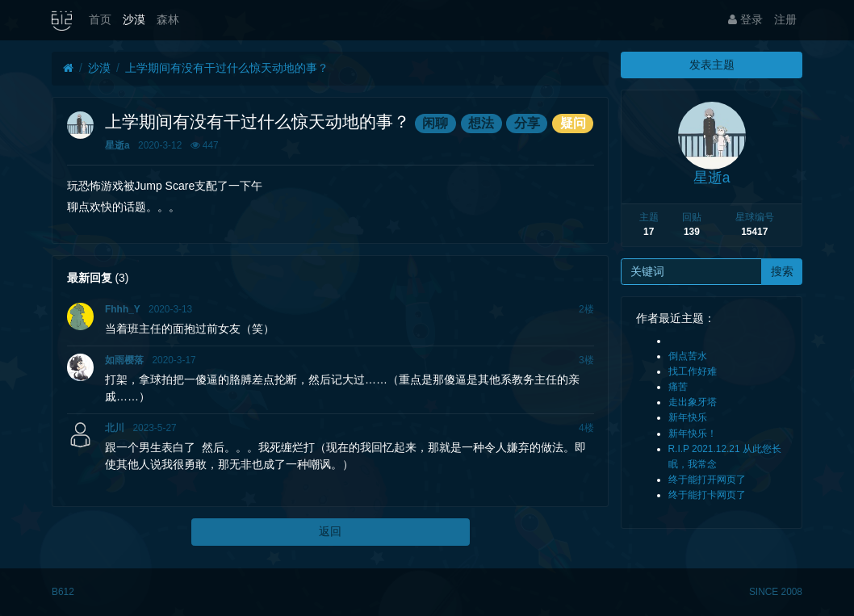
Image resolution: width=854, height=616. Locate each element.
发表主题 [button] (712, 65)
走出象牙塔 (693, 402)
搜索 (782, 271)
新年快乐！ (693, 434)
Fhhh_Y (123, 309)
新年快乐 (688, 417)
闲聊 (435, 123)
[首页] (68, 68)
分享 (527, 123)
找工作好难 (693, 371)
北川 (115, 428)
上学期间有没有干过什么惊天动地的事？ (227, 68)
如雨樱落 (124, 360)
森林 (168, 19)
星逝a (117, 145)
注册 (785, 19)
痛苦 (678, 387)
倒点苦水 (688, 356)
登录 (745, 19)
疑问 (573, 123)
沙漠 (134, 19)
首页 (100, 19)
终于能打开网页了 (707, 480)
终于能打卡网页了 (707, 495)
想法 (481, 123)
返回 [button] (330, 531)
